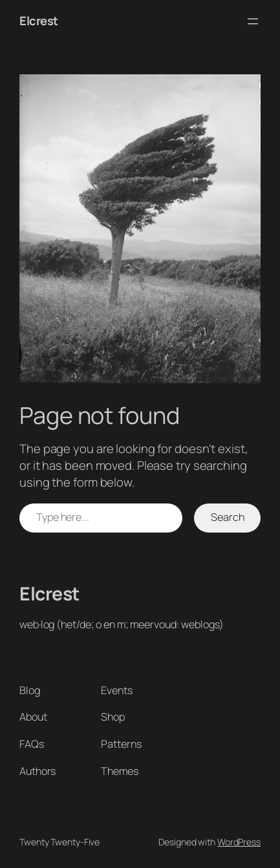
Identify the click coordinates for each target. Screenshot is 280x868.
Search (227, 517)
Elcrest (39, 21)
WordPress (239, 842)
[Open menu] (253, 21)
